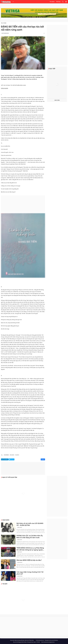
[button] (63, 2)
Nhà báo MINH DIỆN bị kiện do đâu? (29, 560)
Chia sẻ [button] (12, 459)
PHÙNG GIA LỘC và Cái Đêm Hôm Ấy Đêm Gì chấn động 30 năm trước (30, 537)
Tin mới (5, 584)
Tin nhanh (52, 2)
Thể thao (58, 2)
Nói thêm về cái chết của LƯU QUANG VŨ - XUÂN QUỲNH (30, 524)
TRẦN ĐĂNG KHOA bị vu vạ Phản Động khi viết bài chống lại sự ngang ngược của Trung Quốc (30, 549)
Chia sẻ (43, 459)
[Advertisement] (23, 204)
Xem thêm (57, 100)
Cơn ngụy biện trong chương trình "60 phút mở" (30, 573)
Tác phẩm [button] (5, 459)
